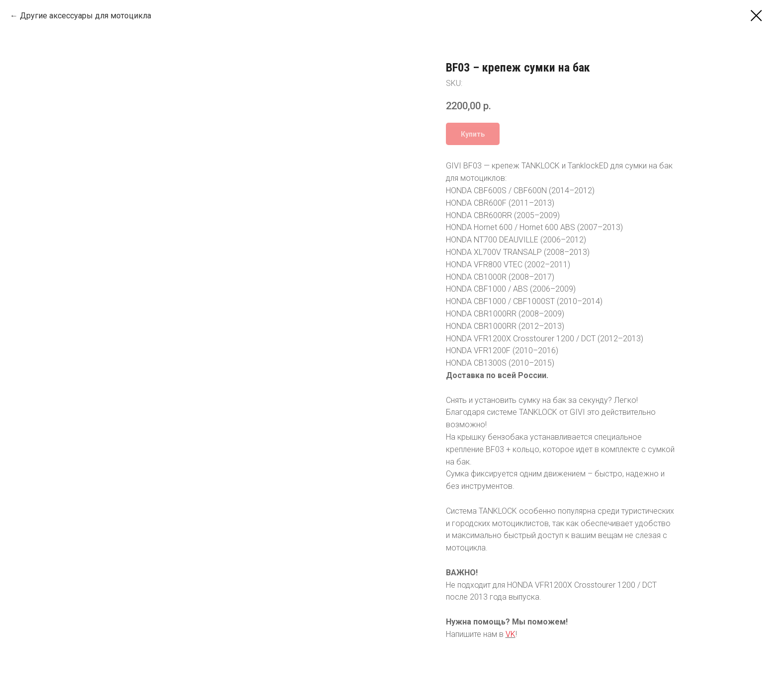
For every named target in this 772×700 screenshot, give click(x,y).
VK (511, 634)
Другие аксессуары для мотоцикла (86, 16)
